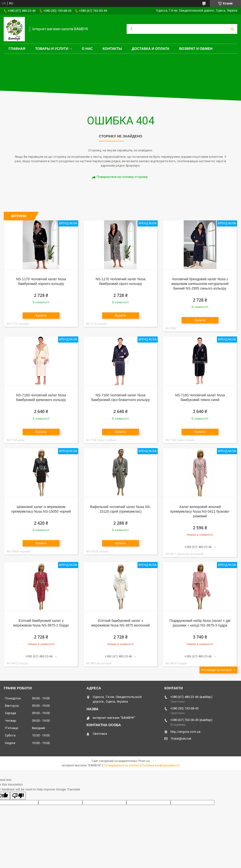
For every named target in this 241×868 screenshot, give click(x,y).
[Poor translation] (18, 796)
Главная (17, 49)
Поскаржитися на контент (122, 765)
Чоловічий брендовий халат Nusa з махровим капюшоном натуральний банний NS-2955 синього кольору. (200, 284)
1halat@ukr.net (181, 739)
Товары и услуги (52, 49)
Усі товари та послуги (216, 670)
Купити (41, 315)
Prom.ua (144, 761)
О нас (87, 49)
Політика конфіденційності (161, 765)
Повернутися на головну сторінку (122, 177)
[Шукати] (232, 29)
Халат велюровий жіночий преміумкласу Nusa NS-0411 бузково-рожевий (200, 511)
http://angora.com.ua (185, 732)
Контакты (112, 49)
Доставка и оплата (151, 49)
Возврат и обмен (196, 49)
